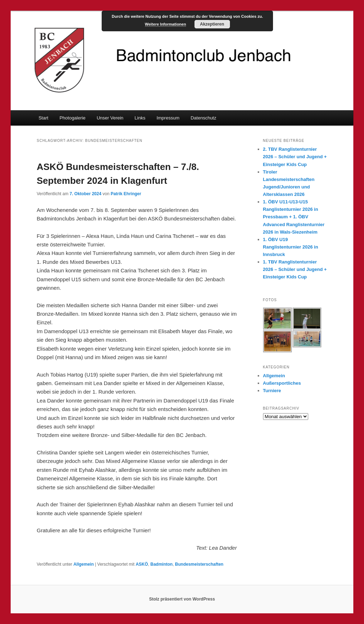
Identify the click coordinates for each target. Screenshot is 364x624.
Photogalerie (72, 118)
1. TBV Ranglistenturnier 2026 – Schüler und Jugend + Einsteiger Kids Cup (295, 269)
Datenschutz (203, 118)
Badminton (162, 564)
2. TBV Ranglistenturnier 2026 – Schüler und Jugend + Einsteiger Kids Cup (295, 157)
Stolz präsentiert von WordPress (182, 599)
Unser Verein (110, 118)
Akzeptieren (212, 24)
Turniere (272, 391)
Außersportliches (282, 383)
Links (140, 118)
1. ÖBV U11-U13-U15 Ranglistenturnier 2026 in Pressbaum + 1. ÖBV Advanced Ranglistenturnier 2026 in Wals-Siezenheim (294, 217)
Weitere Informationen (166, 24)
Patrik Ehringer (126, 194)
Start (43, 118)
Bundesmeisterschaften (199, 564)
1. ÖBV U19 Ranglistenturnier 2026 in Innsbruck (291, 247)
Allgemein (83, 564)
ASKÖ (142, 564)
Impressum (168, 118)
